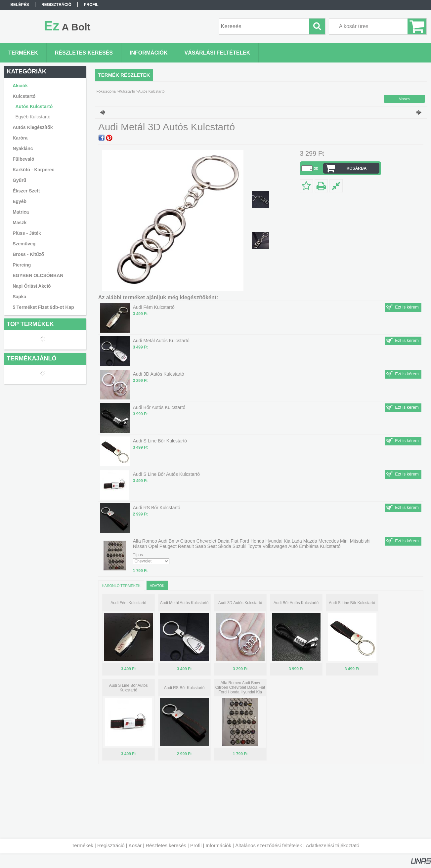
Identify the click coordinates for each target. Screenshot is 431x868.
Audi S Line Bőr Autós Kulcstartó (129, 688)
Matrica (21, 212)
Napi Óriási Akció (32, 286)
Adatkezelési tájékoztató (332, 845)
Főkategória (106, 91)
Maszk (20, 223)
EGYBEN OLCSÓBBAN (38, 275)
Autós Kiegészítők (33, 127)
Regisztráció (111, 845)
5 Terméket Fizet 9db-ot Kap (43, 307)
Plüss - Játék (27, 233)
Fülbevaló (23, 159)
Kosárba (357, 168)
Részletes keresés (166, 845)
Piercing (22, 265)
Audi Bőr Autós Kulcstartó (296, 603)
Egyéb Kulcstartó (33, 117)
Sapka (19, 297)
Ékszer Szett (26, 191)
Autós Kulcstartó (34, 106)
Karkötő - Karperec (33, 170)
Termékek (83, 845)
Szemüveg (24, 244)
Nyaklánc (23, 148)
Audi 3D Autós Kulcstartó (240, 603)
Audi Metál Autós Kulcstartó (184, 603)
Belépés (20, 5)
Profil (196, 845)
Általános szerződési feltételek (269, 845)
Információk (218, 845)
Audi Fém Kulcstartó (128, 603)
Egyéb (20, 201)
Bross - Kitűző (28, 254)
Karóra (20, 138)
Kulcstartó (127, 91)
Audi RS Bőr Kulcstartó (184, 688)
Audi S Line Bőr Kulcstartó (352, 603)
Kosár (135, 845)
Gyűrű (19, 180)
